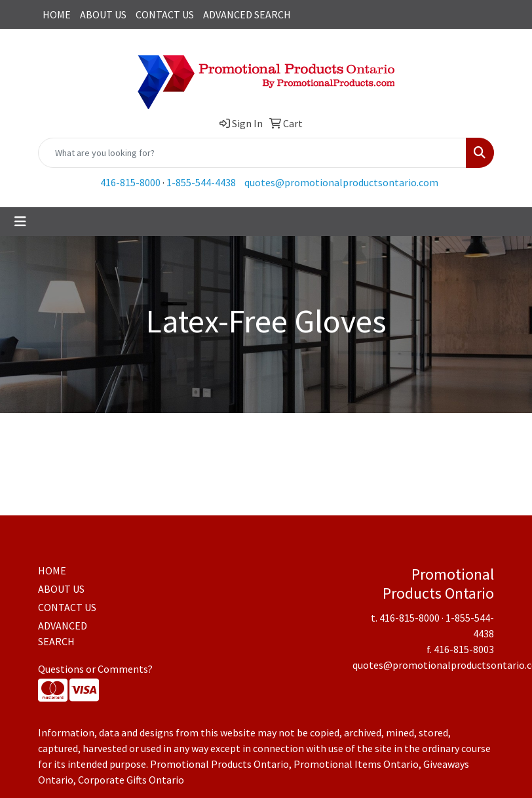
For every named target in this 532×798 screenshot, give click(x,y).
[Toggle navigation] (20, 222)
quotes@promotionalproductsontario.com (341, 182)
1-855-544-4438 (201, 182)
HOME (57, 14)
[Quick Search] (252, 153)
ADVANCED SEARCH (247, 14)
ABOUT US (103, 14)
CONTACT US (165, 14)
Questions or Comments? (95, 669)
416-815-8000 (130, 182)
